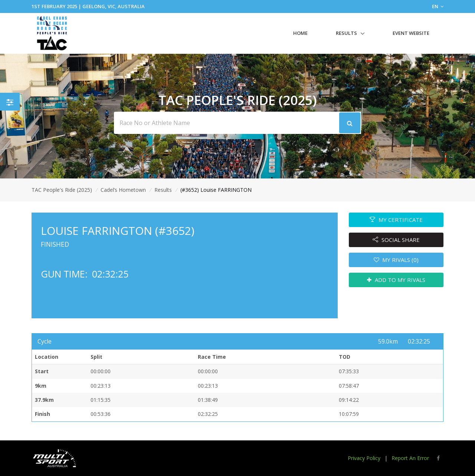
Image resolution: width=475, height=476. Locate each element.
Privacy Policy (364, 458)
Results (346, 33)
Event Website (411, 33)
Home (300, 33)
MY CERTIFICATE (396, 220)
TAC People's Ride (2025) (62, 190)
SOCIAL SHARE (396, 240)
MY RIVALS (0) (396, 260)
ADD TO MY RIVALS (396, 280)
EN (438, 6)
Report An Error (410, 458)
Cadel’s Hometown (123, 190)
